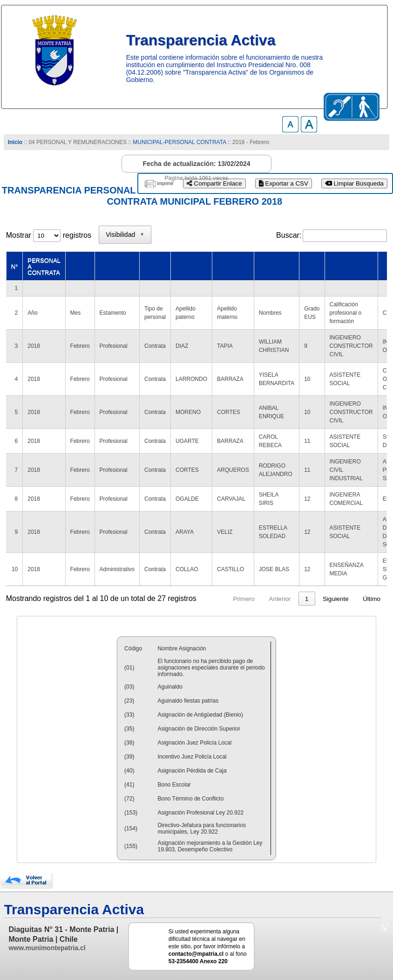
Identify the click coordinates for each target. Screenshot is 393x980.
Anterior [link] (280, 599)
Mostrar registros (49, 235)
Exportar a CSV (284, 183)
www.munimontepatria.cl (47, 948)
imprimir (165, 183)
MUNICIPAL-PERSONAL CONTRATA (179, 142)
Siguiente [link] (336, 599)
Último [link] (372, 599)
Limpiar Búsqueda (354, 183)
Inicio (15, 142)
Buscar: (289, 235)
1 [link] (307, 599)
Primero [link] (244, 599)
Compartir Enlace (214, 183)
